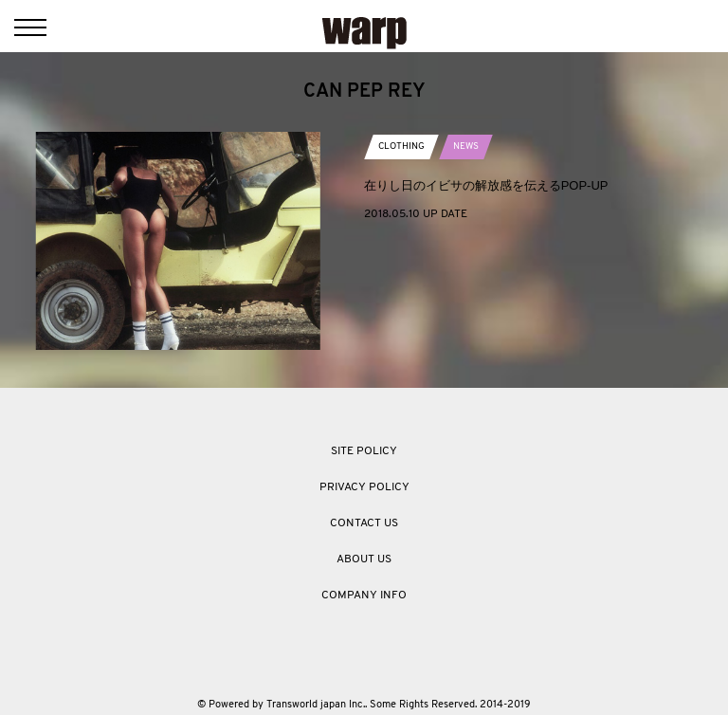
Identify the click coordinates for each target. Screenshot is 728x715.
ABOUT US (364, 559)
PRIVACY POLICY (364, 487)
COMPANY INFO (364, 596)
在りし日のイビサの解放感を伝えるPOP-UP (486, 185)
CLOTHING (401, 147)
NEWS (466, 147)
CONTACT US (364, 523)
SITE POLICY (364, 451)
